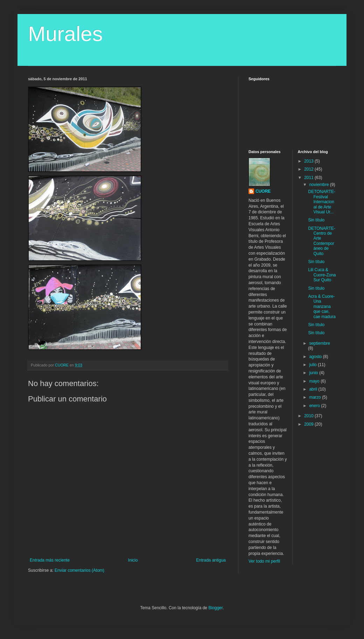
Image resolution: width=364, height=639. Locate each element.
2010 (309, 416)
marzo (316, 397)
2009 (309, 424)
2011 (309, 178)
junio (314, 373)
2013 (309, 161)
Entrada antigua (211, 560)
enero (315, 406)
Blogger (215, 608)
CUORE (263, 191)
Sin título (316, 220)
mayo (315, 381)
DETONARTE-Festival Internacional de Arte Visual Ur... (322, 202)
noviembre (319, 185)
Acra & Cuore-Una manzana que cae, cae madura (322, 307)
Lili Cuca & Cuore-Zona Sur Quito (322, 275)
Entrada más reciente (50, 560)
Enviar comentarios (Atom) (79, 570)
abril (314, 389)
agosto (316, 357)
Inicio (133, 560)
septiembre (319, 343)
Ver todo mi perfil (264, 561)
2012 (309, 169)
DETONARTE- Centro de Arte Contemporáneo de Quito (322, 241)
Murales (65, 34)
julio (313, 365)
